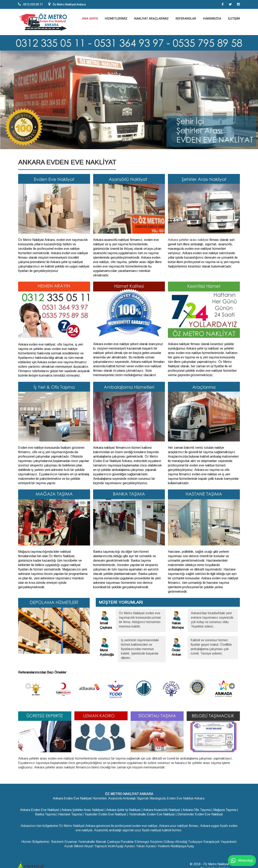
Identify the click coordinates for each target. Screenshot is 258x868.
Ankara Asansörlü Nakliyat (162, 809)
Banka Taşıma (45, 813)
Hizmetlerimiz (116, 19)
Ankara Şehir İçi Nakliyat (123, 809)
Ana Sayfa (90, 19)
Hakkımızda (212, 19)
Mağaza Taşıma (225, 809)
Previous (28, 685)
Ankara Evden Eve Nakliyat (72, 797)
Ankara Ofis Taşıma (197, 809)
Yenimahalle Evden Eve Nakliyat (152, 813)
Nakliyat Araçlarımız (151, 19)
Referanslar (186, 19)
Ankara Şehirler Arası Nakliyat (83, 809)
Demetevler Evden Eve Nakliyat (200, 813)
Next (232, 685)
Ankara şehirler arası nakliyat (188, 240)
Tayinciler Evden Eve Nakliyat (105, 813)
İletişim (234, 19)
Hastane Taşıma (70, 813)
